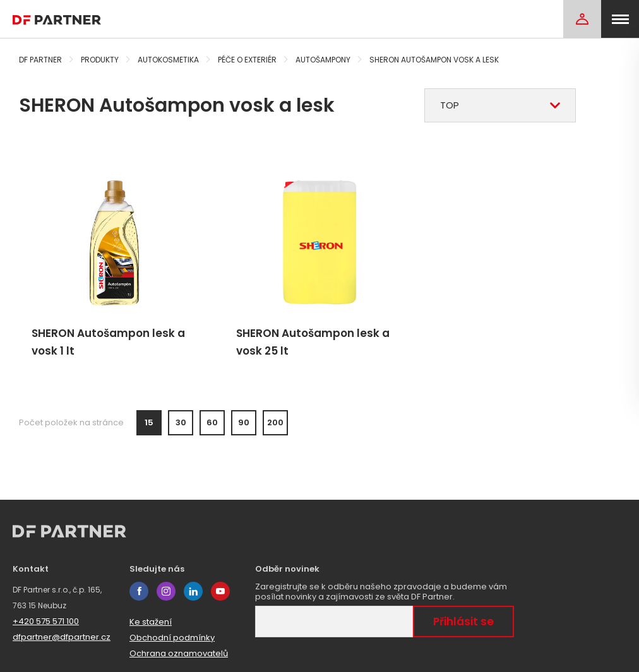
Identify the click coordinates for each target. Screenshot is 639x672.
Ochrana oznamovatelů (179, 653)
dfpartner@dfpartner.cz (62, 637)
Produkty (100, 60)
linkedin (193, 591)
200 (275, 422)
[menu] (620, 19)
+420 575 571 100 (46, 621)
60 (212, 422)
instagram (166, 591)
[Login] (582, 19)
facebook (139, 591)
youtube (220, 591)
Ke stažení (151, 622)
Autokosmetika (168, 60)
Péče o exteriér (247, 60)
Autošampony (323, 60)
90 (244, 422)
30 (181, 422)
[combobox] (500, 105)
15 (149, 422)
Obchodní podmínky (172, 638)
